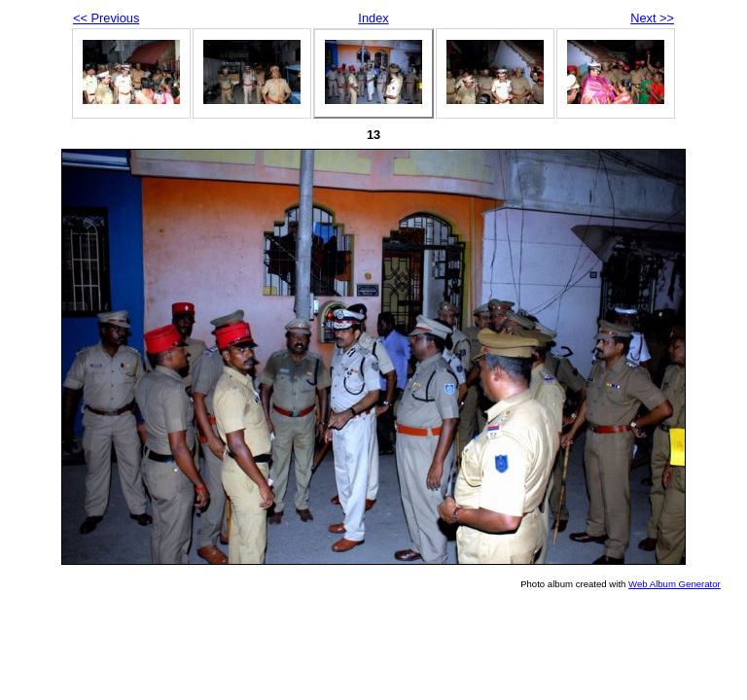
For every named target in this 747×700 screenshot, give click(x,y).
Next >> (652, 18)
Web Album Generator (675, 584)
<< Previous (106, 18)
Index (373, 18)
